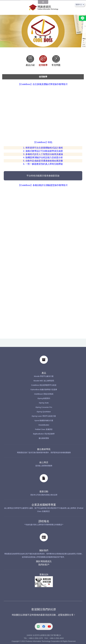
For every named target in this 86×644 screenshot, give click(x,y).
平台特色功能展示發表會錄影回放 (43, 176)
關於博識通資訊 (44, 561)
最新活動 (44, 492)
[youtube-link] (49, 627)
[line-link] (38, 627)
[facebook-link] (44, 627)
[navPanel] (43, 3)
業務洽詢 (44, 575)
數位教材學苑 (44, 449)
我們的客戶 (44, 565)
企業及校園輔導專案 (44, 505)
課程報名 (44, 521)
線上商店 (44, 462)
